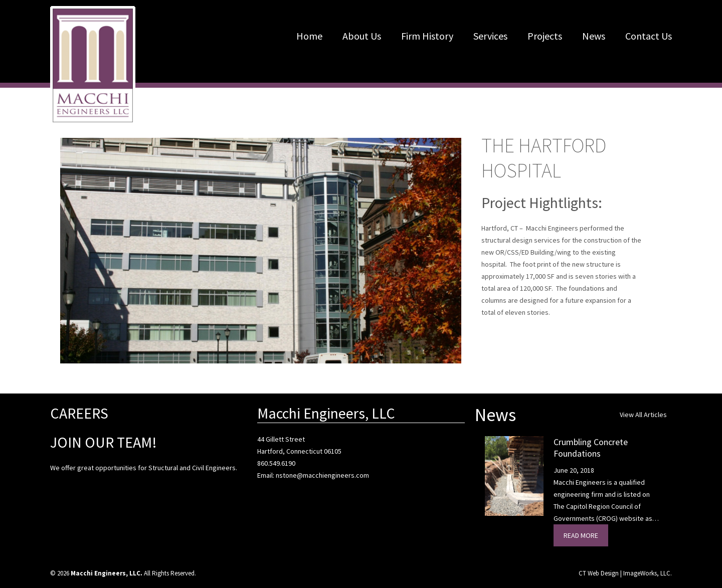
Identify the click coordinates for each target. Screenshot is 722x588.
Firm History (427, 36)
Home (309, 36)
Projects (545, 36)
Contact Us (649, 36)
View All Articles (643, 415)
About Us (362, 36)
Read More (581, 535)
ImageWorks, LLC (647, 573)
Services (490, 36)
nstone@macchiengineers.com (322, 475)
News (594, 36)
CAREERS (79, 413)
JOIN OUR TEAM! (104, 442)
